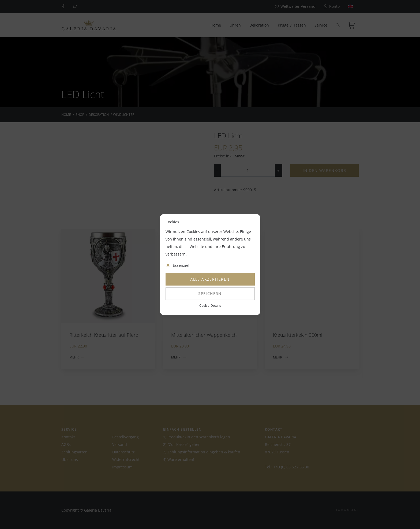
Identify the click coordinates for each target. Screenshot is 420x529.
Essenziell (182, 265)
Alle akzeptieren (210, 279)
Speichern (210, 293)
